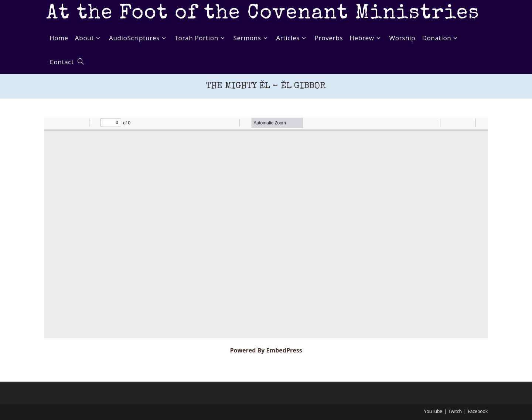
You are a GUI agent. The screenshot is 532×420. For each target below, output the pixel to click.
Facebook (478, 411)
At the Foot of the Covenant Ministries (263, 14)
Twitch (455, 411)
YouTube (433, 411)
